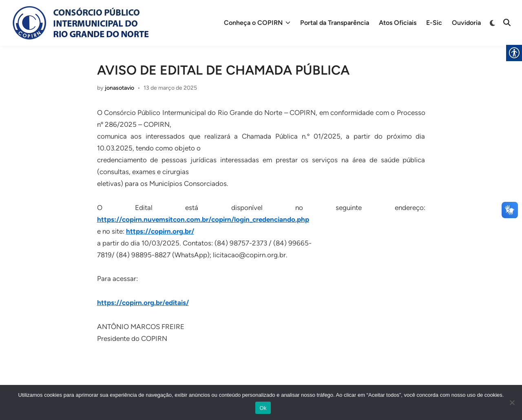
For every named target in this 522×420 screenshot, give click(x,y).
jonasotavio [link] (119, 88)
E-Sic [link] (434, 23)
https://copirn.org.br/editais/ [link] (143, 303)
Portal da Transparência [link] (335, 23)
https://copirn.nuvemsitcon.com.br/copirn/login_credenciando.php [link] (203, 219)
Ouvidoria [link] (466, 23)
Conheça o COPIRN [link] (257, 23)
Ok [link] (263, 408)
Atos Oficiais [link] (398, 23)
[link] (80, 23)
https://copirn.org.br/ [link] (160, 231)
